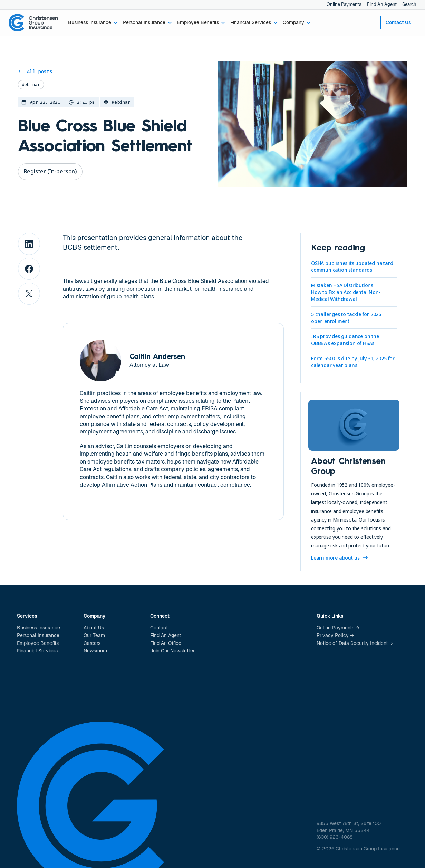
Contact (159, 628)
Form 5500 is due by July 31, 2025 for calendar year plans (353, 362)
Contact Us (398, 22)
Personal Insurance (38, 635)
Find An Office (166, 643)
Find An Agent (382, 4)
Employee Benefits (38, 643)
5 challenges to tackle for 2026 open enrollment (346, 318)
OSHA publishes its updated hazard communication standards (352, 266)
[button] (93, 23)
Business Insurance (38, 628)
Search (409, 4)
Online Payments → (338, 628)
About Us (94, 628)
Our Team (94, 635)
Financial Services (37, 651)
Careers (92, 643)
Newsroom (95, 651)
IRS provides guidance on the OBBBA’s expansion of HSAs (345, 340)
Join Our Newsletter (172, 651)
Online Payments (344, 4)
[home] (33, 23)
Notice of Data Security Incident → (355, 643)
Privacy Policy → (335, 635)
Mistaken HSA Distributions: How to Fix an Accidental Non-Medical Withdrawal (346, 292)
